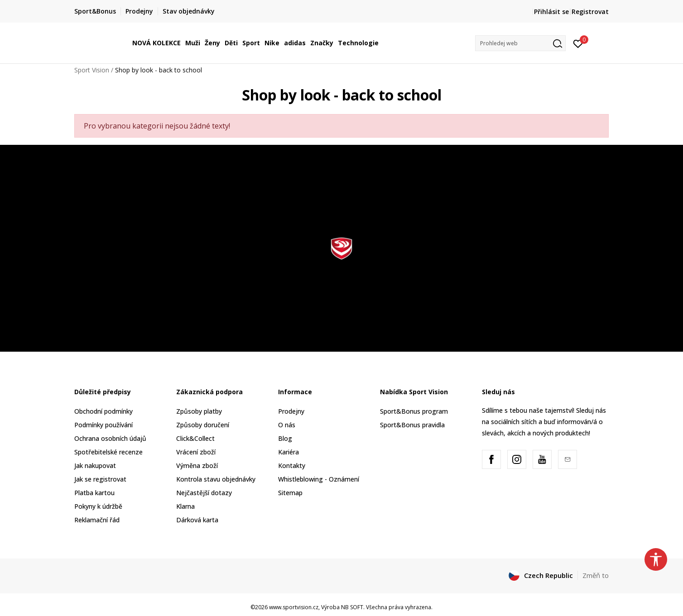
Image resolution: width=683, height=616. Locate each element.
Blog (285, 438)
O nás (287, 425)
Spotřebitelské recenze (108, 452)
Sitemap (290, 493)
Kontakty (292, 466)
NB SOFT (352, 607)
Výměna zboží (197, 466)
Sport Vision (92, 70)
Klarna (185, 506)
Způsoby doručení (203, 425)
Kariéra (289, 452)
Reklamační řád (97, 520)
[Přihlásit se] (578, 43)
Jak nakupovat (95, 466)
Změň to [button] (596, 575)
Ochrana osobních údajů (110, 438)
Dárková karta (197, 520)
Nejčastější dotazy (204, 493)
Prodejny (291, 411)
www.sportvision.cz (294, 607)
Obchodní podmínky (103, 411)
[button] (520, 43)
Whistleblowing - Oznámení (319, 479)
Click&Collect (195, 438)
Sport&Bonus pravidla (412, 425)
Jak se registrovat (100, 479)
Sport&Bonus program (414, 411)
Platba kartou (94, 493)
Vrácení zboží (196, 452)
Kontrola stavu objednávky (216, 479)
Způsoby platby (199, 411)
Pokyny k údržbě (98, 506)
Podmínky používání (103, 425)
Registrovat (590, 12)
